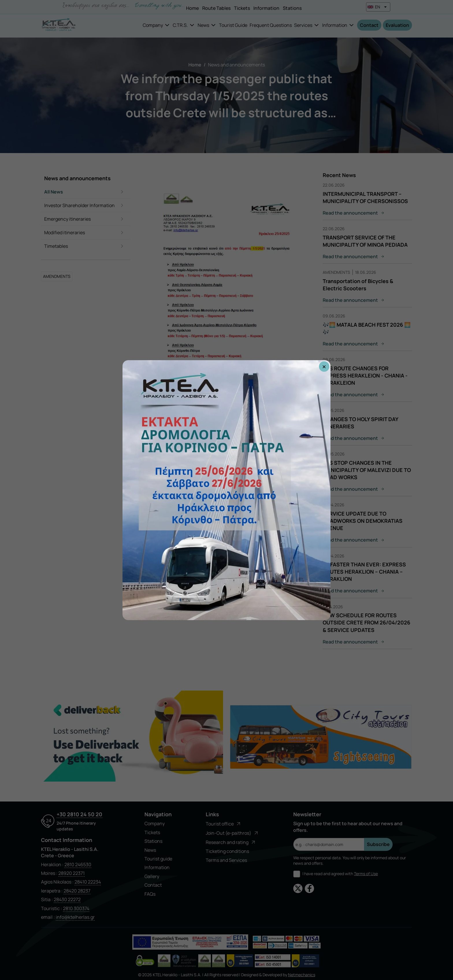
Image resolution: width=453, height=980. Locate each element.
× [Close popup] (324, 367)
